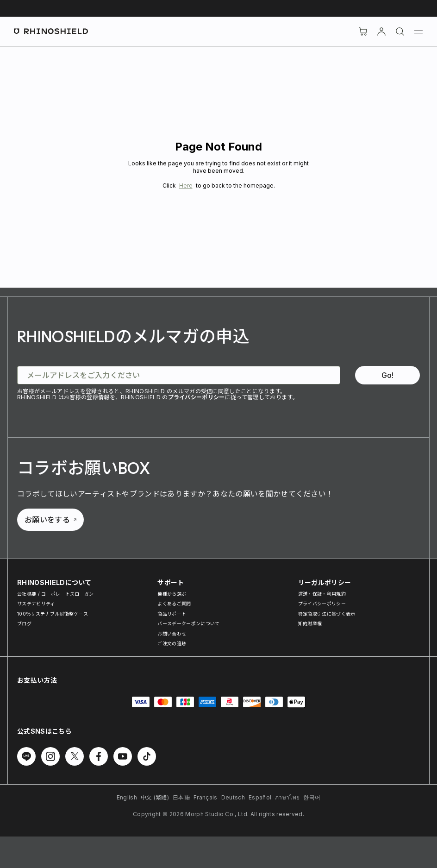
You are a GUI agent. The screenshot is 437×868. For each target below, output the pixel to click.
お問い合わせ (172, 634)
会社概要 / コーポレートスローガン (56, 594)
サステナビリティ (36, 604)
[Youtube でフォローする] (123, 756)
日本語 (181, 797)
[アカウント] (381, 31)
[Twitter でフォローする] (75, 756)
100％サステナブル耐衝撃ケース (53, 614)
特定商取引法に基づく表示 (327, 614)
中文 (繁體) (155, 797)
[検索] (400, 31)
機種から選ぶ (172, 594)
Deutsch (233, 797)
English (127, 797)
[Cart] (363, 31)
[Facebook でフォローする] (99, 756)
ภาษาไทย (287, 797)
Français (206, 797)
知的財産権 (310, 623)
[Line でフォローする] (26, 756)
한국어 (312, 797)
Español (260, 797)
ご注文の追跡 (172, 643)
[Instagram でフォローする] (50, 756)
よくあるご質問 (174, 604)
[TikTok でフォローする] (147, 756)
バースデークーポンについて (188, 623)
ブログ (24, 623)
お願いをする (50, 520)
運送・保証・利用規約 (322, 594)
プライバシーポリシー (197, 397)
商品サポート (172, 614)
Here (186, 186)
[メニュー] (418, 31)
